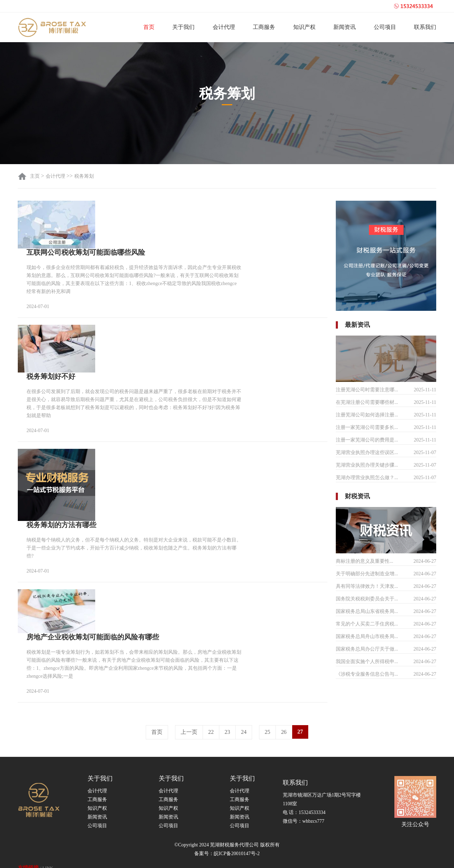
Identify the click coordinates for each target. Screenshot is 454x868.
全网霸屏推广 (157, 859)
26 (284, 708)
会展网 (131, 859)
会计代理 (224, 27)
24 (244, 708)
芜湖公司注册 (245, 859)
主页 (36, 176)
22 (211, 708)
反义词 (24, 859)
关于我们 (183, 27)
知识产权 (304, 27)
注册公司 (46, 859)
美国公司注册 (74, 859)
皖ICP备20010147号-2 (237, 829)
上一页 (189, 708)
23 (227, 708)
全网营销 (185, 859)
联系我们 (425, 27)
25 (267, 708)
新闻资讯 (345, 27)
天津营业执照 (106, 859)
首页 (149, 27)
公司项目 (385, 27)
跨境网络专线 (213, 859)
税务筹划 (84, 176)
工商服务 (264, 27)
